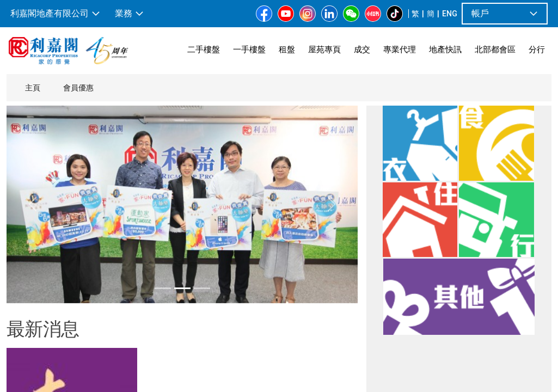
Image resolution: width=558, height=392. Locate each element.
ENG (450, 14)
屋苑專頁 (324, 49)
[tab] (163, 288)
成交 (362, 49)
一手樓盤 (249, 49)
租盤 (287, 49)
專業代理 (400, 49)
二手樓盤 (204, 49)
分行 (537, 49)
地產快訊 (445, 49)
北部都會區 (495, 49)
